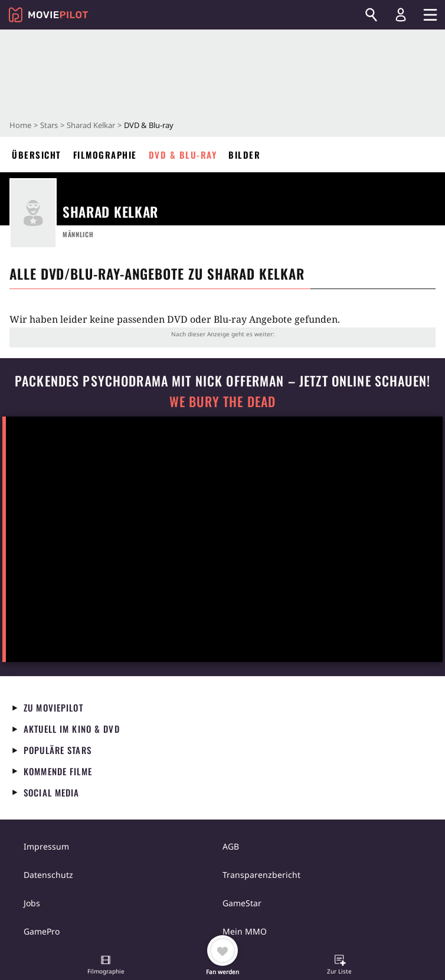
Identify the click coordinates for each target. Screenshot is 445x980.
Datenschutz (48, 875)
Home (20, 125)
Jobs (32, 903)
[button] (106, 966)
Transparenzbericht (261, 875)
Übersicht (37, 155)
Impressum (46, 846)
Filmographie (105, 155)
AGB (231, 846)
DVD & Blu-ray (183, 155)
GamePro (42, 931)
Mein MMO (245, 931)
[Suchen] (371, 15)
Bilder (244, 155)
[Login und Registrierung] (401, 15)
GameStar (242, 903)
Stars (49, 125)
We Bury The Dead (222, 401)
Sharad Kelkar (91, 125)
